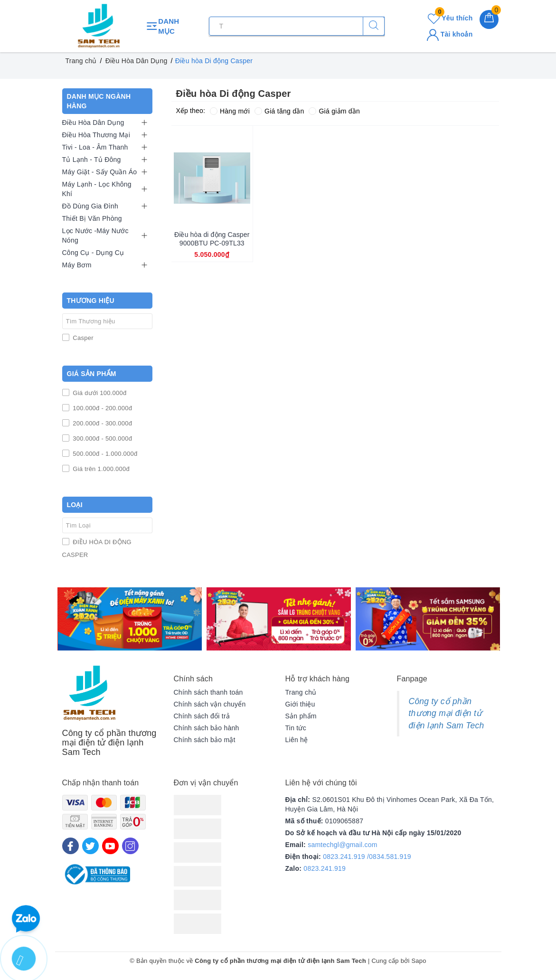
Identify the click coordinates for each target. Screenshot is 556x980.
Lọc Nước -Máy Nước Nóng (95, 236)
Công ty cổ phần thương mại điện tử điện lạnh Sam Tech (447, 713)
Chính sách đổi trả (202, 716)
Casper (82, 338)
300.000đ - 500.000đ (102, 438)
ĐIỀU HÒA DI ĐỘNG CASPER (97, 548)
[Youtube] (110, 846)
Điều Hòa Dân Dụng (93, 122)
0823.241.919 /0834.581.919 (367, 857)
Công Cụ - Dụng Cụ (93, 253)
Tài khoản (450, 34)
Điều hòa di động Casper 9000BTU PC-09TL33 (212, 239)
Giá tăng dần (279, 111)
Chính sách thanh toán (208, 692)
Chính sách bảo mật (205, 740)
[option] (130, 619)
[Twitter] (90, 846)
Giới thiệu (300, 704)
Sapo (419, 961)
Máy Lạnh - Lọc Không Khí (97, 189)
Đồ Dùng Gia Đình (90, 206)
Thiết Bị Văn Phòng (92, 218)
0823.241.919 (325, 868)
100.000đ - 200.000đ (102, 408)
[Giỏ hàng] (489, 19)
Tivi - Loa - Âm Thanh (95, 147)
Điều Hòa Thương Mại (96, 135)
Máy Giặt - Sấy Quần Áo (100, 172)
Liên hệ (297, 740)
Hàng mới (230, 111)
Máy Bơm (77, 265)
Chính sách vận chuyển (210, 704)
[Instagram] (130, 846)
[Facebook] (71, 846)
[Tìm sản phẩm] (297, 26)
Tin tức (296, 728)
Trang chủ (301, 692)
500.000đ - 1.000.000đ (104, 454)
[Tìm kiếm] (374, 26)
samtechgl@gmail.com (343, 845)
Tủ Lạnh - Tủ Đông (92, 160)
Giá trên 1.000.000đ (101, 469)
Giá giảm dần (334, 111)
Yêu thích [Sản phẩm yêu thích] (450, 18)
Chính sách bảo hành (207, 728)
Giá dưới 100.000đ (99, 393)
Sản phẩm (301, 716)
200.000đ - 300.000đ (102, 423)
